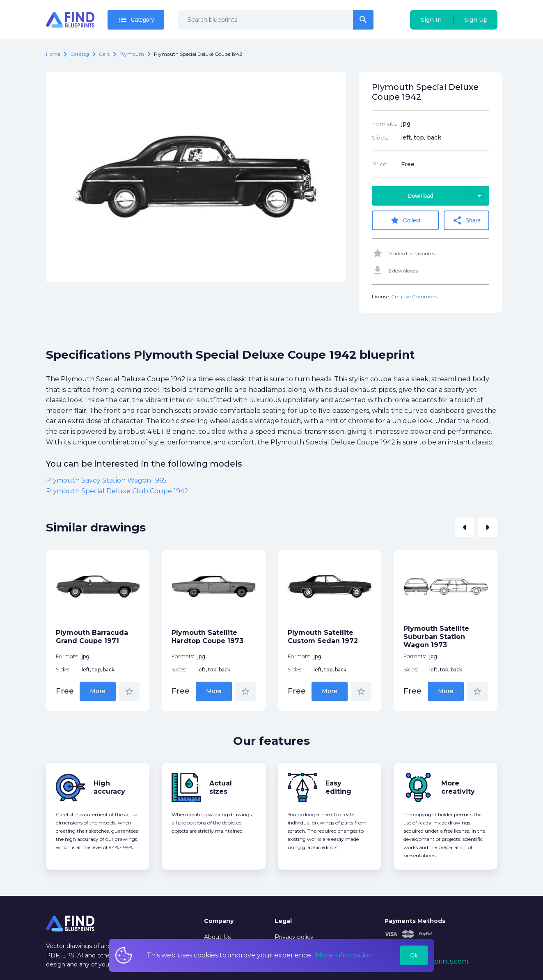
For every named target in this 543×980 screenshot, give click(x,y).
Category (136, 20)
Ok (414, 955)
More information (344, 955)
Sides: (380, 137)
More (98, 691)
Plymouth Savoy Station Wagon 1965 (106, 480)
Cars (104, 54)
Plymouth (132, 54)
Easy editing (338, 787)
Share (466, 220)
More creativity (458, 787)
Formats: (385, 124)
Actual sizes (221, 787)
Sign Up (476, 20)
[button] (465, 527)
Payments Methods (415, 921)
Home (53, 54)
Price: (380, 164)
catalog (80, 54)
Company (219, 921)
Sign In (431, 20)
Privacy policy (294, 937)
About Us (217, 937)
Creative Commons (414, 297)
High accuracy (109, 787)
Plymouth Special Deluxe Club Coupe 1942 (117, 491)
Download (448, 196)
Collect (405, 220)
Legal (283, 921)
